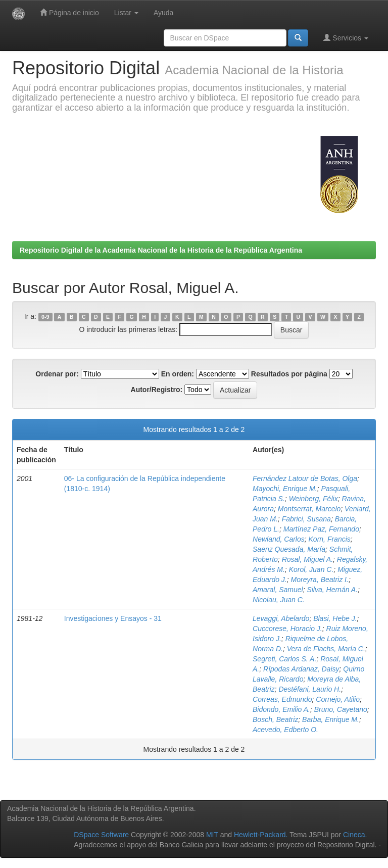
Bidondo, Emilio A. (281, 709)
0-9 (45, 317)
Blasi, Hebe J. (335, 618)
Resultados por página (289, 374)
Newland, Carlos (279, 539)
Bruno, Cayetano (341, 709)
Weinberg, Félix (313, 499)
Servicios (346, 38)
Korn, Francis (330, 539)
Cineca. (355, 835)
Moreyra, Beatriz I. (320, 580)
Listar (126, 13)
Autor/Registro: (157, 390)
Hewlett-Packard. (261, 835)
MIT (212, 835)
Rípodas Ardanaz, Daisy (301, 669)
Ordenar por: (57, 374)
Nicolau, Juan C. (279, 600)
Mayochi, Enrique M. (285, 489)
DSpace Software (101, 835)
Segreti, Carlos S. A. (284, 659)
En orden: (178, 374)
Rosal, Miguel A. (307, 559)
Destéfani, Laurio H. (310, 689)
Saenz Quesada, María (289, 549)
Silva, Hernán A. (332, 590)
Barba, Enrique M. (331, 719)
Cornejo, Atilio (338, 699)
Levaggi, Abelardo (281, 618)
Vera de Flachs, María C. (326, 649)
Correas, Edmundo (282, 699)
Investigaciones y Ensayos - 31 (113, 618)
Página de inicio (69, 12)
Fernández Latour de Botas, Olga (305, 478)
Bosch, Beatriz (275, 719)
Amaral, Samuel (278, 590)
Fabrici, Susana (306, 519)
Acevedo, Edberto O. (285, 730)
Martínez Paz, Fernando (321, 529)
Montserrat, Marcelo (309, 509)
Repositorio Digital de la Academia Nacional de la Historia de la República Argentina (161, 250)
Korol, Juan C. (311, 569)
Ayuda (163, 13)
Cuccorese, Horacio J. (287, 629)
